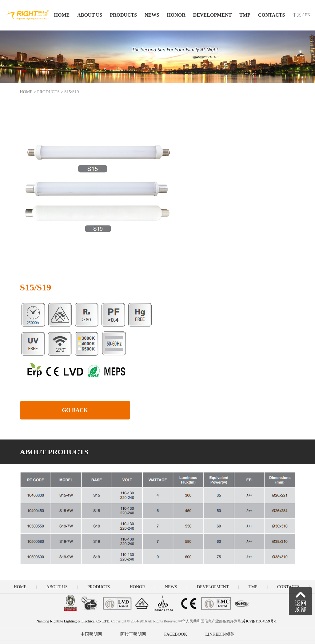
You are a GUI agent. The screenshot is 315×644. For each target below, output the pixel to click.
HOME (62, 15)
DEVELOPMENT (212, 15)
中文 (297, 15)
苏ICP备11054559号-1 (260, 621)
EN (307, 15)
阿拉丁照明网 (133, 634)
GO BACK (75, 410)
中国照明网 (91, 634)
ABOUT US (90, 15)
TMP (245, 15)
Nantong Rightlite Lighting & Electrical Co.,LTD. (73, 621)
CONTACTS (272, 15)
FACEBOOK (176, 634)
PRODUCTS (123, 15)
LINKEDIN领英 (220, 634)
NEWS (152, 15)
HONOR (176, 15)
